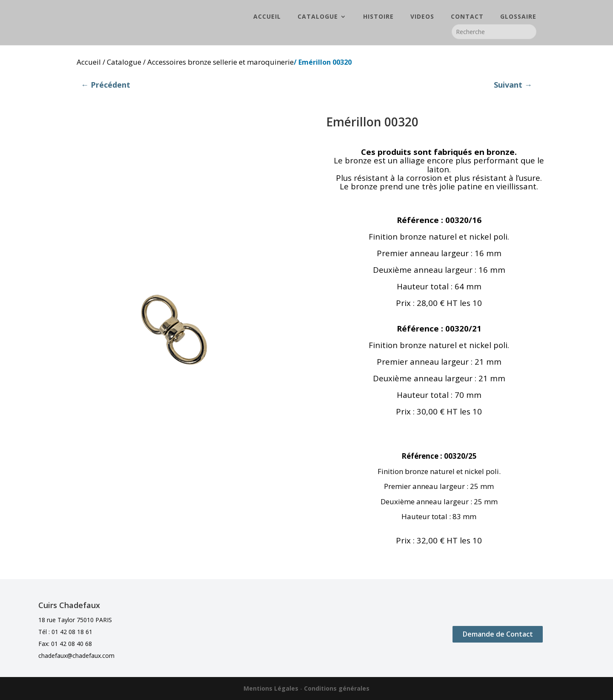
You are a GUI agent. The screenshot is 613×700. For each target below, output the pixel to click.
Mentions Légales (271, 688)
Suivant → (513, 85)
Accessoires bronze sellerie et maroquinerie (221, 62)
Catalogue (124, 62)
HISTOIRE (378, 17)
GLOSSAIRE (518, 17)
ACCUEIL (267, 17)
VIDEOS (422, 17)
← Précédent (106, 85)
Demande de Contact (498, 634)
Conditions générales (337, 688)
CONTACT (467, 17)
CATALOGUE (318, 17)
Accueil (89, 62)
